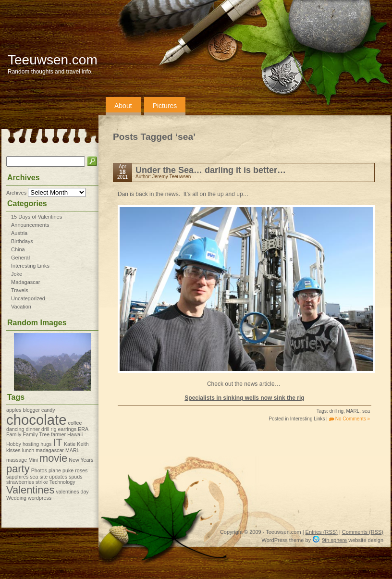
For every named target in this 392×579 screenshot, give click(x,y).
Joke (17, 274)
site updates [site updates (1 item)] (54, 477)
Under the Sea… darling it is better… (211, 170)
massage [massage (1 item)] (17, 460)
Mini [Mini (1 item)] (33, 460)
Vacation (21, 307)
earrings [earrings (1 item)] (67, 429)
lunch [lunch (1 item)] (28, 450)
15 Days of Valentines (37, 217)
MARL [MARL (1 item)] (73, 450)
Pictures (165, 106)
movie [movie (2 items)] (53, 458)
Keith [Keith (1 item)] (83, 444)
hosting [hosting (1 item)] (31, 444)
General (20, 258)
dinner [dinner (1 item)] (33, 429)
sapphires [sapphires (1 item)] (17, 477)
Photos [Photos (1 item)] (39, 470)
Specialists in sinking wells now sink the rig (244, 398)
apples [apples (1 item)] (14, 410)
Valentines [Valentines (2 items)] (30, 490)
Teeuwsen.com (53, 60)
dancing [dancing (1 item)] (15, 429)
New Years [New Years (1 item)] (81, 460)
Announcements (30, 225)
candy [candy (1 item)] (48, 410)
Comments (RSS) (363, 532)
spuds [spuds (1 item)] (75, 477)
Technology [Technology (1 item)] (62, 482)
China (18, 249)
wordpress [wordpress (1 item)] (40, 498)
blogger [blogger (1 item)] (31, 410)
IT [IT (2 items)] (57, 442)
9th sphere (334, 540)
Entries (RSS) (322, 532)
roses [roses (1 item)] (81, 470)
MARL (353, 411)
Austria (19, 233)
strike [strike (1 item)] (42, 482)
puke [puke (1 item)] (68, 470)
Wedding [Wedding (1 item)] (16, 498)
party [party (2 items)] (18, 469)
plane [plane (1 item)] (55, 470)
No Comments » (353, 419)
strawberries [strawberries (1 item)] (20, 482)
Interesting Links (30, 266)
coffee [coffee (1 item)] (75, 423)
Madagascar (26, 282)
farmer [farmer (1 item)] (58, 434)
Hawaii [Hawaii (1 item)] (75, 434)
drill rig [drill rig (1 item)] (49, 429)
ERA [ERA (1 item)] (83, 429)
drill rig (337, 411)
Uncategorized (28, 298)
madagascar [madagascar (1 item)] (50, 450)
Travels (20, 290)
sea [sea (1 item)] (34, 477)
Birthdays (22, 241)
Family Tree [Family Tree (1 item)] (36, 434)
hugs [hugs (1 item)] (46, 444)
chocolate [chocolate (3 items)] (37, 420)
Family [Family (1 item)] (14, 434)
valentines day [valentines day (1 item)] (73, 492)
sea (366, 411)
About (123, 106)
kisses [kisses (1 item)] (13, 450)
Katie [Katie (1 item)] (70, 444)
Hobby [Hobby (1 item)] (14, 444)
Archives (16, 193)
